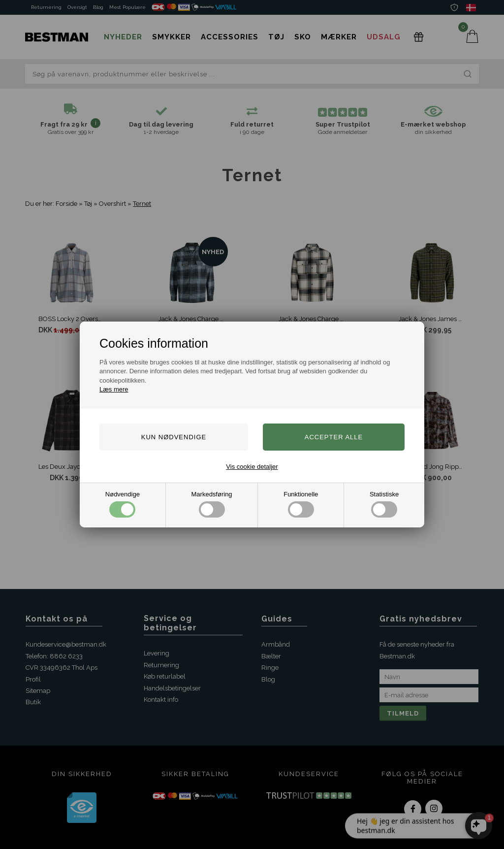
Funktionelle (301, 504)
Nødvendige (123, 504)
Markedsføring (212, 504)
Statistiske (384, 504)
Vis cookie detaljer (252, 467)
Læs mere (114, 389)
